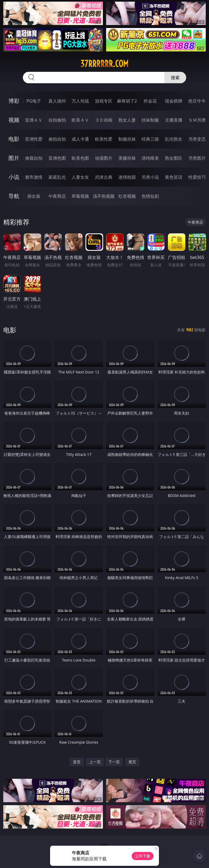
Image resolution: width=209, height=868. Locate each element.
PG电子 (34, 101)
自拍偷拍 (57, 120)
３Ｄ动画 (104, 120)
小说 (14, 177)
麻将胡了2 (127, 101)
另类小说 (150, 177)
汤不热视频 (104, 196)
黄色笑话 (174, 177)
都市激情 (34, 177)
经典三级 (150, 139)
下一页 (114, 762)
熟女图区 (174, 158)
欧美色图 (80, 158)
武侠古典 (104, 177)
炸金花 (150, 101)
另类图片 (197, 158)
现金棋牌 (174, 101)
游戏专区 (104, 101)
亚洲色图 (57, 158)
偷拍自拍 (57, 139)
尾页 (132, 762)
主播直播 (174, 120)
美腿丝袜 (127, 158)
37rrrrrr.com (104, 64)
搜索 (175, 78)
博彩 (14, 101)
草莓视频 (80, 196)
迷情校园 (127, 177)
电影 (14, 139)
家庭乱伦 (57, 177)
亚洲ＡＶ (34, 120)
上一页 (95, 762)
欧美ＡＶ (80, 120)
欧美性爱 (104, 139)
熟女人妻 (127, 120)
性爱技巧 (197, 177)
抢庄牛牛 (197, 101)
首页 (77, 762)
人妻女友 (80, 177)
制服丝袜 (127, 139)
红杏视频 (127, 196)
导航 (14, 196)
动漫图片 (104, 158)
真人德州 (57, 101)
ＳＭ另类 (197, 120)
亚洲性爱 (34, 139)
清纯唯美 (150, 158)
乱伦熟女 (174, 139)
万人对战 (80, 101)
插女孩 (34, 196)
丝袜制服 (150, 120)
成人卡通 (80, 139)
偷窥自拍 (34, 158)
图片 (14, 158)
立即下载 (143, 856)
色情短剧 (150, 196)
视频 (14, 120)
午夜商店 (57, 196)
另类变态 (197, 139)
